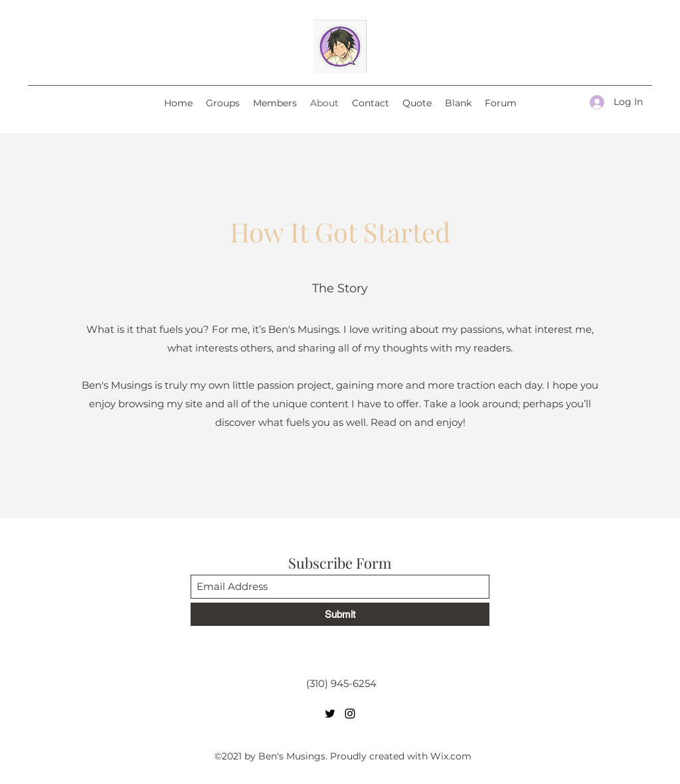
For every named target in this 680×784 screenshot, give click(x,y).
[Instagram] (350, 714)
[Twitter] (330, 714)
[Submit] (340, 614)
